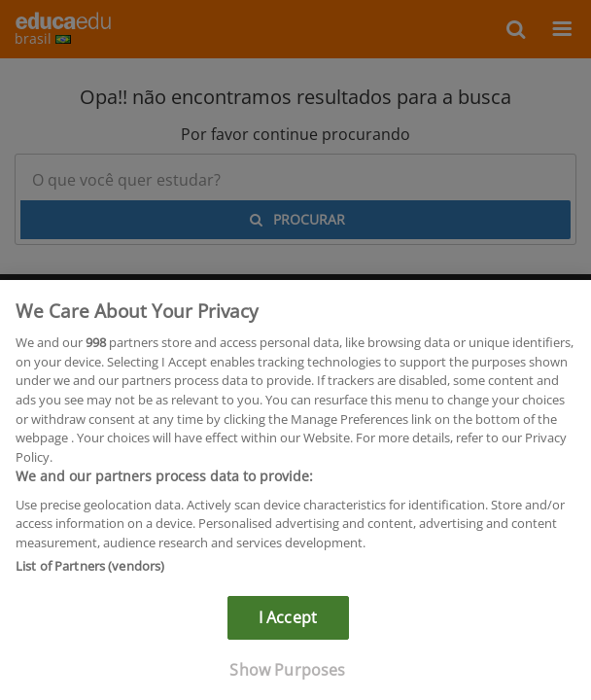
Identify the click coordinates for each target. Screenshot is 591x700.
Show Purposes (287, 674)
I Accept (288, 621)
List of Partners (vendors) (90, 570)
